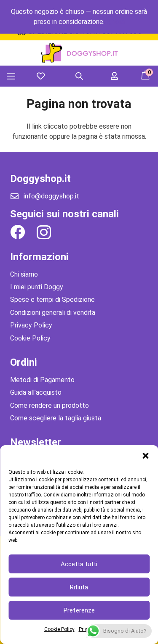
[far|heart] (42, 76)
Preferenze (79, 610)
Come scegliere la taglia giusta (56, 418)
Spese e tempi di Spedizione (52, 300)
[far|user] (116, 76)
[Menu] (11, 76)
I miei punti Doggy (37, 287)
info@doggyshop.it (51, 196)
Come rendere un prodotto (50, 405)
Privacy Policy (31, 325)
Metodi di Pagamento (42, 380)
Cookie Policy (59, 629)
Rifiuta (79, 587)
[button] (145, 456)
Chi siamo (24, 274)
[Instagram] (44, 233)
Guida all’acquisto (36, 392)
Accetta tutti (79, 564)
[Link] (79, 53)
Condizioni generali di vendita (53, 313)
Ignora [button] (115, 22)
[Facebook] (17, 232)
